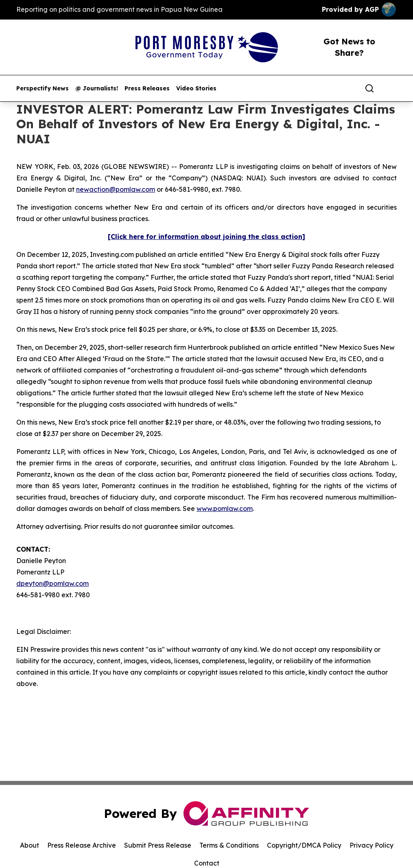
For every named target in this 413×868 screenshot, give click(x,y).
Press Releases (147, 89)
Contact (207, 863)
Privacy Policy (371, 845)
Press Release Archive (82, 845)
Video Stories (196, 89)
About (29, 845)
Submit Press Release (158, 845)
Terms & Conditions (229, 845)
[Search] (369, 88)
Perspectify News (43, 89)
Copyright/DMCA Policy (304, 845)
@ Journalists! (97, 89)
